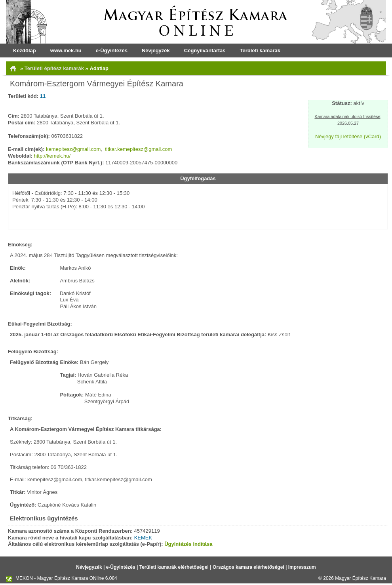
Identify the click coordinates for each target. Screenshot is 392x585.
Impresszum (302, 567)
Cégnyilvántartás (205, 50)
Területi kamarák (260, 50)
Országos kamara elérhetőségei (248, 567)
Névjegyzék (156, 50)
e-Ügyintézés (112, 50)
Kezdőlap (25, 50)
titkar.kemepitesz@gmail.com (138, 149)
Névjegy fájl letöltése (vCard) (348, 136)
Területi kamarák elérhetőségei (174, 567)
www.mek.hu (66, 50)
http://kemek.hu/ (52, 156)
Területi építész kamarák (55, 68)
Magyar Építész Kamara (361, 578)
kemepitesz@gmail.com (73, 149)
